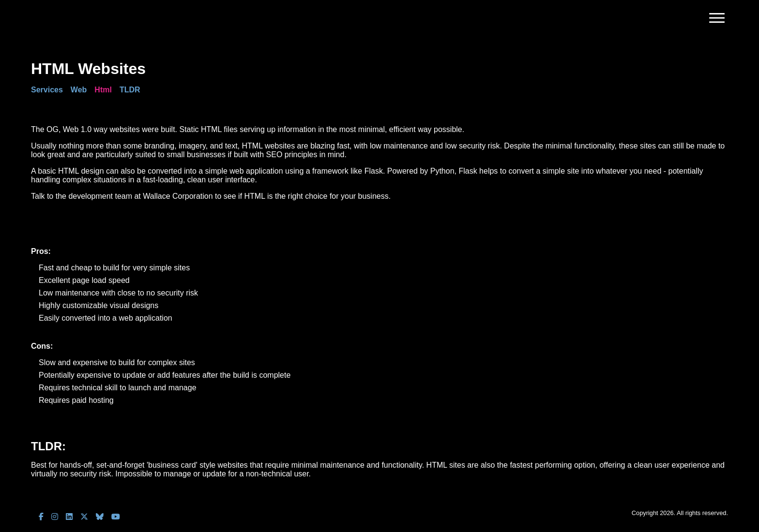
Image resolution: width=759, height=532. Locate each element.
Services (47, 90)
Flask (374, 171)
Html (103, 90)
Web (79, 90)
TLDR (130, 90)
